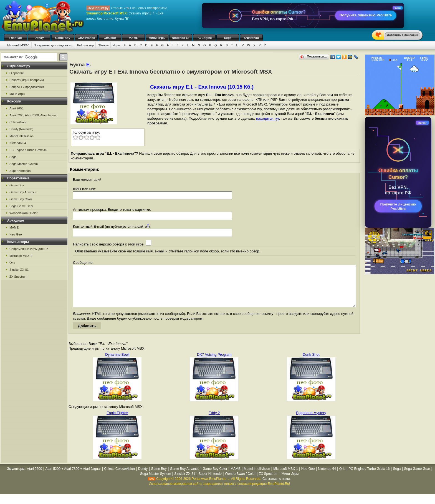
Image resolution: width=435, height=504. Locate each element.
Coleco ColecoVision (119, 477)
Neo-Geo (16, 234)
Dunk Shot (311, 363)
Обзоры (103, 45)
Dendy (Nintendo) (21, 129)
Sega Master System (24, 164)
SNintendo (251, 38)
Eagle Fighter (117, 421)
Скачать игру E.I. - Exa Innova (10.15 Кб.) (202, 87)
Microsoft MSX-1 (18, 45)
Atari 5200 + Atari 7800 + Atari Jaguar (73, 477)
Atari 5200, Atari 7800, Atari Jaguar (33, 115)
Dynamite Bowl (117, 363)
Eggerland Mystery (311, 421)
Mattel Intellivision (22, 136)
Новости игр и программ (27, 80)
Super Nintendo (20, 171)
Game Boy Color (21, 199)
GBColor (110, 38)
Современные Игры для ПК (29, 249)
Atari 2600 (16, 108)
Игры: (117, 45)
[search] (28, 57)
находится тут (268, 118)
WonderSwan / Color (23, 213)
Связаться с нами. (277, 487)
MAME (133, 38)
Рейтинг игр (85, 45)
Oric (12, 263)
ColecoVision (18, 122)
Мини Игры (157, 38)
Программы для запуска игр (53, 45)
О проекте (17, 73)
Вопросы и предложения (27, 87)
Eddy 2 (214, 421)
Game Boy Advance (23, 192)
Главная (16, 38)
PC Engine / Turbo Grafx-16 (28, 150)
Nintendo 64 (181, 38)
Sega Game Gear (21, 206)
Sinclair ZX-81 (19, 270)
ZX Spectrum (18, 277)
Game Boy (63, 38)
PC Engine (204, 38)
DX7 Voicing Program (214, 363)
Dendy (39, 38)
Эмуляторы (16, 477)
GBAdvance (86, 38)
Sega (228, 38)
